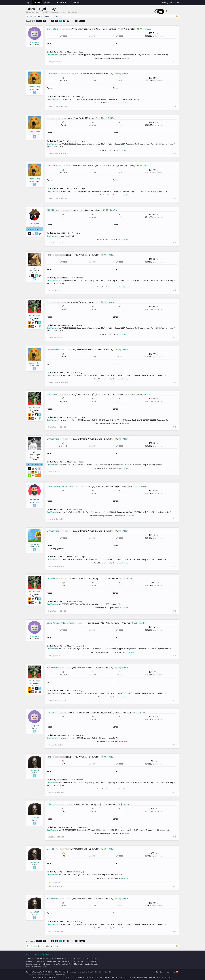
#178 (174, 837)
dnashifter (35, 500)
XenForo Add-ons (73, 972)
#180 (174, 931)
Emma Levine (53, 350)
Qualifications (52, 55)
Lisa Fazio (51, 849)
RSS (177, 972)
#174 (174, 656)
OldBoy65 (35, 544)
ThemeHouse (60, 975)
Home (28, 3)
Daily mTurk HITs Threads (45, 12)
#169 (174, 427)
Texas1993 (35, 223)
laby (49, 472)
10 (64, 21)
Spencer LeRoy (35, 87)
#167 (174, 338)
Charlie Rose (35, 316)
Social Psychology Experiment (60, 486)
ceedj (65, 12)
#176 (174, 745)
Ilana (49, 118)
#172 (174, 566)
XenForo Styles (86, 972)
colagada (35, 726)
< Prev (39, 21)
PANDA (147, 29)
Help (167, 972)
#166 (174, 290)
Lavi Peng (51, 712)
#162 (174, 106)
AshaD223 (35, 770)
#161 (174, 62)
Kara (35, 268)
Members (48, 3)
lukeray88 (35, 42)
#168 (174, 382)
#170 (174, 472)
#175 (174, 700)
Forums (37, 3)
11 (68, 21)
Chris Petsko (53, 29)
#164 (174, 198)
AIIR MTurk (52, 210)
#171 (174, 519)
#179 (174, 887)
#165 (174, 243)
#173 (174, 611)
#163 (174, 154)
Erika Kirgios (53, 804)
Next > (82, 21)
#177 (174, 792)
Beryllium (160, 972)
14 (76, 21)
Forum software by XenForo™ (46, 972)
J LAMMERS (52, 73)
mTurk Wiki (61, 3)
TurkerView (125, 58)
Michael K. (51, 578)
